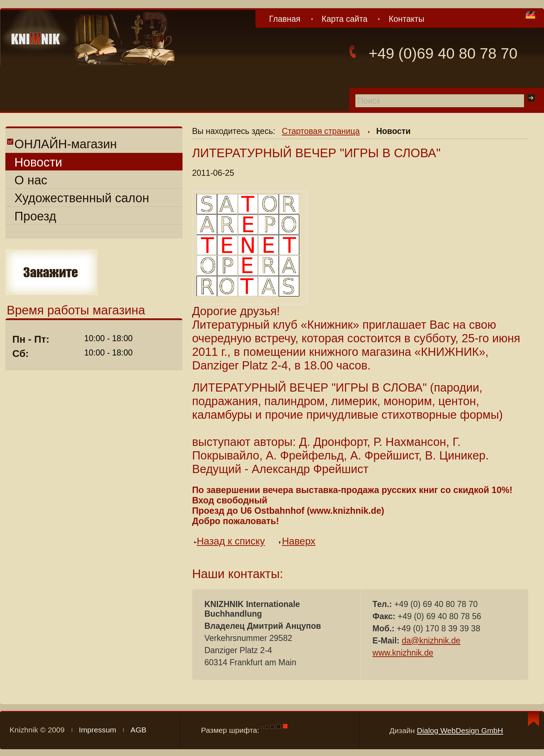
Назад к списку (231, 541)
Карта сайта (344, 19)
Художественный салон (82, 198)
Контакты (406, 19)
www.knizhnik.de (403, 653)
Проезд (35, 216)
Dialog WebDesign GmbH (460, 730)
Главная (285, 19)
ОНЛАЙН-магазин (62, 144)
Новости (38, 162)
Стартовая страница (321, 131)
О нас (31, 180)
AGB (138, 730)
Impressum (98, 730)
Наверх (299, 541)
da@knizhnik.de (431, 641)
